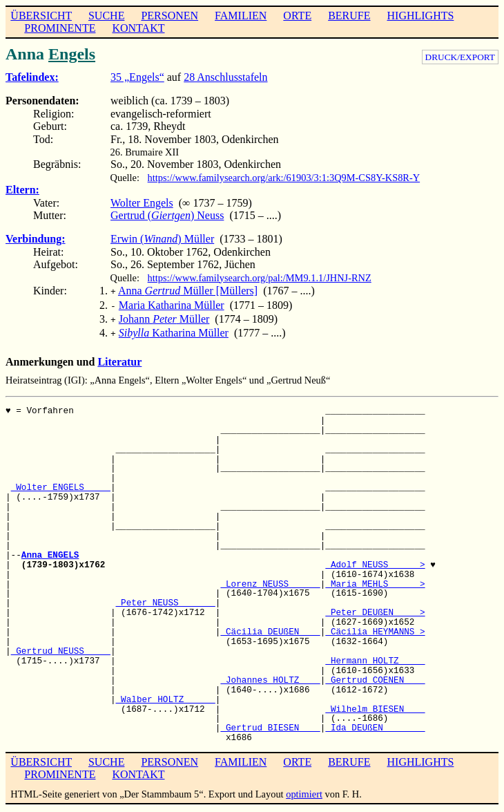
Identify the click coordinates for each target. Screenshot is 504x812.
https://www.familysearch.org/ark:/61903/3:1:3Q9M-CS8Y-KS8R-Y (284, 178)
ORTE (297, 16)
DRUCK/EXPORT (460, 57)
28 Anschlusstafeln (225, 77)
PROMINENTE (60, 28)
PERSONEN (169, 16)
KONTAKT (138, 28)
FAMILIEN (241, 16)
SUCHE (106, 16)
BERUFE (349, 16)
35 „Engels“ (137, 77)
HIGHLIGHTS (421, 16)
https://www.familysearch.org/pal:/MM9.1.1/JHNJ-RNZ (260, 278)
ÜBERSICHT (41, 16)
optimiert (304, 789)
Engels (72, 54)
